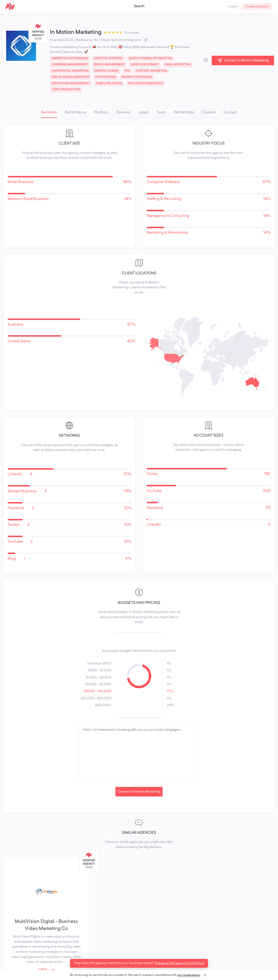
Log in (233, 7)
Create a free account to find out (180, 963)
